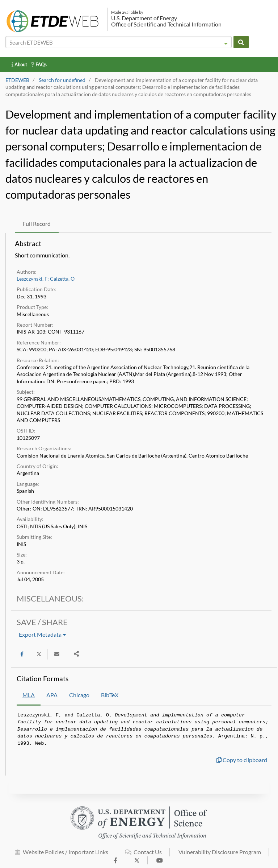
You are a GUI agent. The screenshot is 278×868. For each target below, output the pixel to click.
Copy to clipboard (242, 760)
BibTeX (110, 695)
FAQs (39, 65)
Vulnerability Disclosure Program (220, 855)
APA (52, 695)
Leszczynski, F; (33, 279)
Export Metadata (43, 634)
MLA (29, 695)
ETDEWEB (17, 80)
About (19, 65)
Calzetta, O (62, 279)
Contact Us (143, 855)
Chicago (79, 695)
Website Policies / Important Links (62, 855)
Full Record (37, 224)
